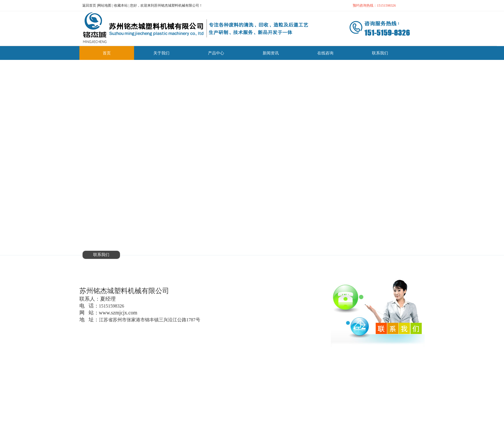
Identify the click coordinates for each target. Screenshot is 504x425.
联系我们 (101, 255)
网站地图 (104, 5)
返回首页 (89, 5)
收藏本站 (121, 5)
